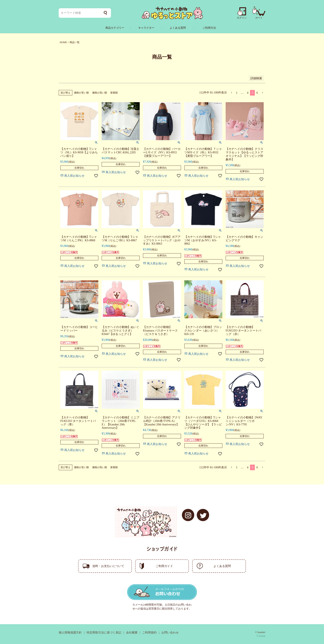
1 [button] (237, 93)
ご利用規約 (149, 633)
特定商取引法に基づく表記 (104, 633)
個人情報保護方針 (70, 633)
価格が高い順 (100, 93)
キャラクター (146, 28)
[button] (231, 93)
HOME (63, 42)
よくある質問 (178, 28)
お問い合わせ (170, 633)
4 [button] (248, 93)
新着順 (114, 93)
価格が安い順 (81, 93)
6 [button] (257, 93)
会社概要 (132, 633)
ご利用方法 (209, 28)
